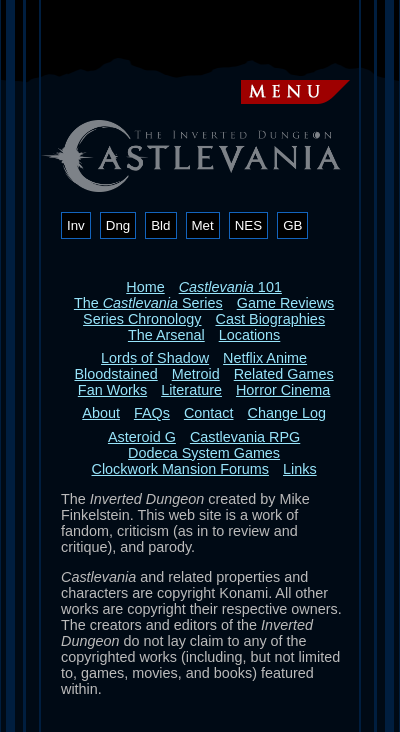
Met (203, 225)
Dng (118, 225)
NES (248, 225)
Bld (160, 225)
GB (292, 225)
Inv (76, 225)
